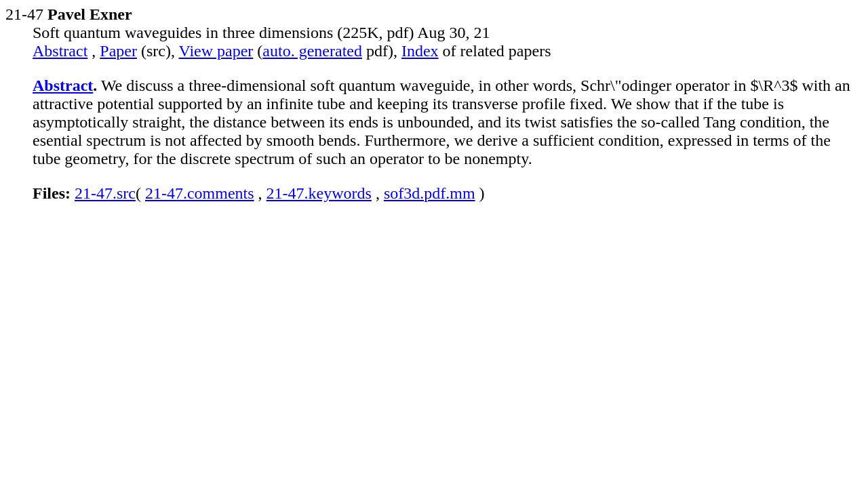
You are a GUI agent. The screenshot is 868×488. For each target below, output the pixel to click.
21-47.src (105, 193)
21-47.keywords (319, 193)
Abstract (60, 51)
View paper (216, 51)
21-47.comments (200, 193)
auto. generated (312, 51)
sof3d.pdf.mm (430, 193)
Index (420, 51)
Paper (118, 51)
